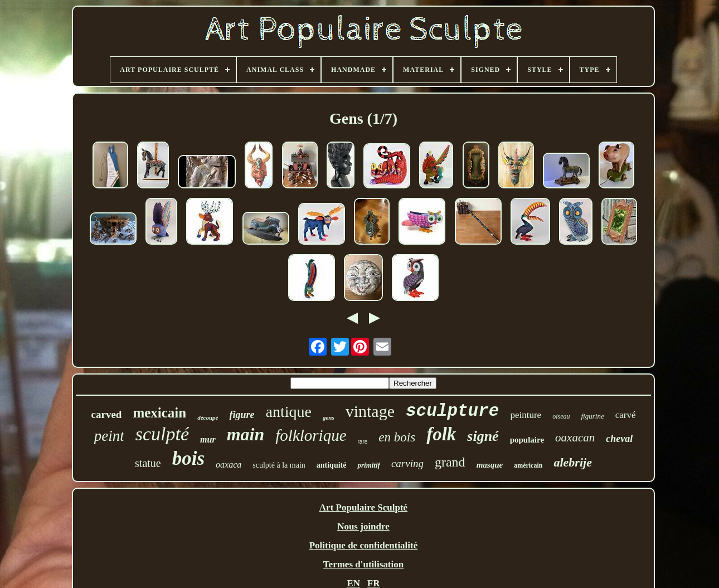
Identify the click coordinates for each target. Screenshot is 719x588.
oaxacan (575, 438)
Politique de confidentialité (364, 545)
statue (148, 463)
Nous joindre (363, 526)
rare (363, 442)
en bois (397, 437)
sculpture (452, 411)
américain (528, 465)
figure (242, 415)
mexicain (159, 413)
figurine (592, 416)
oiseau (561, 416)
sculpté (162, 434)
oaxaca (229, 465)
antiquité (332, 465)
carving (407, 463)
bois (188, 458)
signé (483, 436)
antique (288, 412)
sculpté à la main (279, 465)
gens (329, 417)
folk (441, 434)
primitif (368, 465)
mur (208, 439)
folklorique (311, 435)
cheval (619, 439)
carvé (626, 415)
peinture (526, 415)
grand (450, 462)
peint (109, 436)
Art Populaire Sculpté (363, 507)
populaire (527, 440)
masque (490, 465)
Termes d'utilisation (363, 564)
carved (107, 414)
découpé (208, 417)
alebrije (572, 462)
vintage (370, 411)
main (246, 434)
